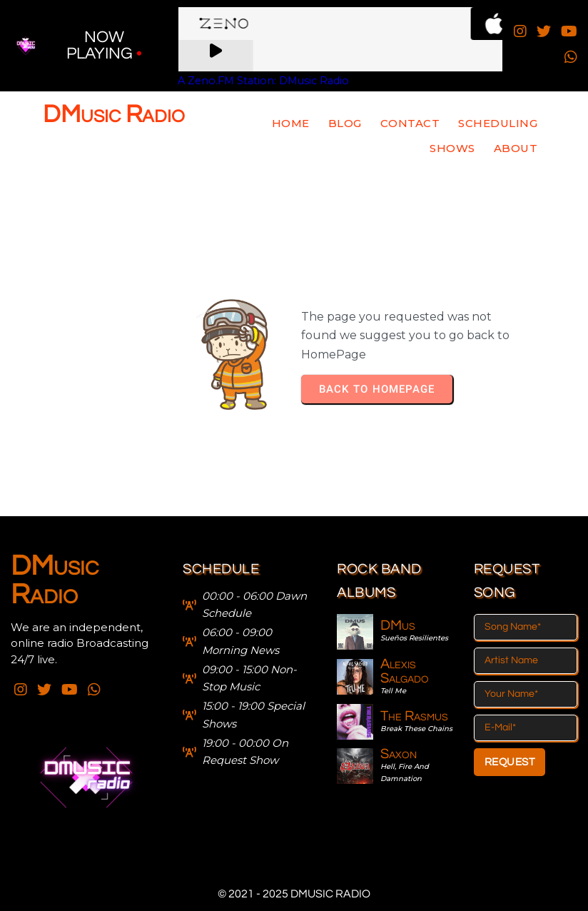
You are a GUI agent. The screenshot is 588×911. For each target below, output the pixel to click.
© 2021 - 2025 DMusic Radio (294, 894)
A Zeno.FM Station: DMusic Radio (263, 81)
